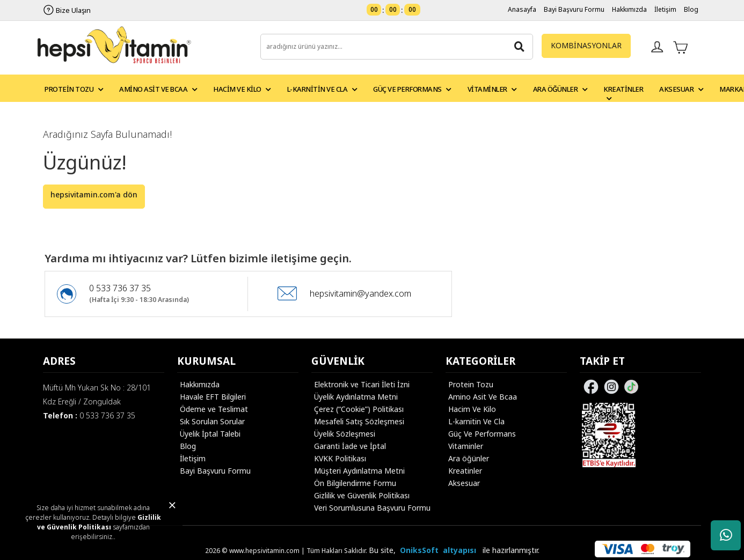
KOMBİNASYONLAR (586, 45)
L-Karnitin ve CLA (322, 89)
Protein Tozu (74, 89)
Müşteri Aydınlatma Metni (359, 471)
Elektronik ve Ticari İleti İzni (362, 384)
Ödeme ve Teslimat (214, 409)
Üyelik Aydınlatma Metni (356, 397)
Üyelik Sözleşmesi (345, 434)
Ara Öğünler (560, 89)
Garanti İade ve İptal (350, 446)
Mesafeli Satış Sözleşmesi (359, 421)
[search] (397, 47)
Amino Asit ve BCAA (158, 89)
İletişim (665, 9)
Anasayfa (522, 9)
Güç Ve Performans (482, 434)
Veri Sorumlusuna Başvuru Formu (372, 508)
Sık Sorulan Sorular (212, 421)
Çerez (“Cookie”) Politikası (359, 409)
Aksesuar (681, 89)
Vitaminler (492, 89)
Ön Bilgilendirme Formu (355, 483)
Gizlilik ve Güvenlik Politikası (99, 522)
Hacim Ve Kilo (472, 409)
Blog (691, 9)
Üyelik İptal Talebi (210, 434)
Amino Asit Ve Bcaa (483, 397)
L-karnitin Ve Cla (476, 421)
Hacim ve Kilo (242, 89)
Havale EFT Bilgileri (213, 397)
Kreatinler (623, 93)
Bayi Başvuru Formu (574, 9)
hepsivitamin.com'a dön (94, 194)
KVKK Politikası (340, 458)
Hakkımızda (629, 9)
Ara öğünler (469, 458)
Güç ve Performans (412, 89)
